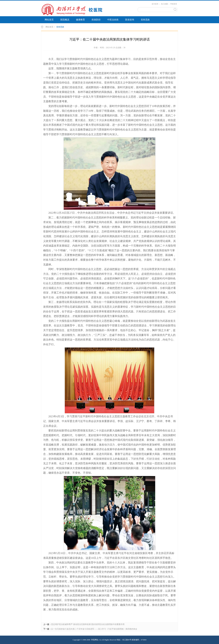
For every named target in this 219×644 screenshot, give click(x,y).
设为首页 (155, 4)
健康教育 (80, 20)
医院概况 (65, 20)
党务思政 (145, 20)
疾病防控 (96, 20)
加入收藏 (164, 4)
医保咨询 (130, 20)
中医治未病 (113, 20)
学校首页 (174, 4)
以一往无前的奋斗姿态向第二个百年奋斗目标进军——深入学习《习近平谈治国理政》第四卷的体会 (94, 629)
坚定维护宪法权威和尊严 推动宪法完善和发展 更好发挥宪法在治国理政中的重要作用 (88, 624)
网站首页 (49, 20)
